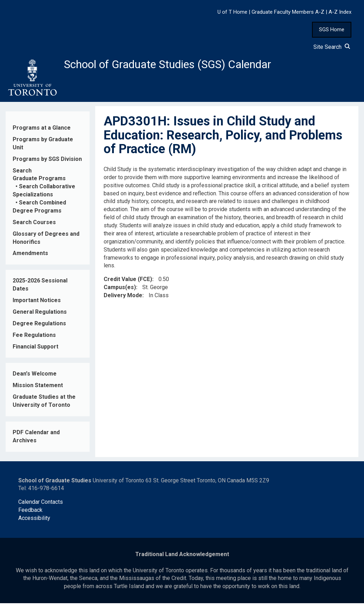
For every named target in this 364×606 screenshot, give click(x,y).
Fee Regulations (34, 338)
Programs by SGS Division (47, 162)
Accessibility (34, 521)
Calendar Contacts (41, 505)
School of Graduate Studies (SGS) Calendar (185, 66)
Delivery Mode (123, 298)
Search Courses (34, 225)
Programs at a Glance (42, 131)
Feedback (30, 513)
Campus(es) (120, 290)
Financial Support (35, 349)
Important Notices (37, 303)
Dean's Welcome (35, 377)
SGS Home (332, 30)
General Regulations (40, 315)
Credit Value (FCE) (128, 282)
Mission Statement (38, 388)
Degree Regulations (39, 326)
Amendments (30, 256)
